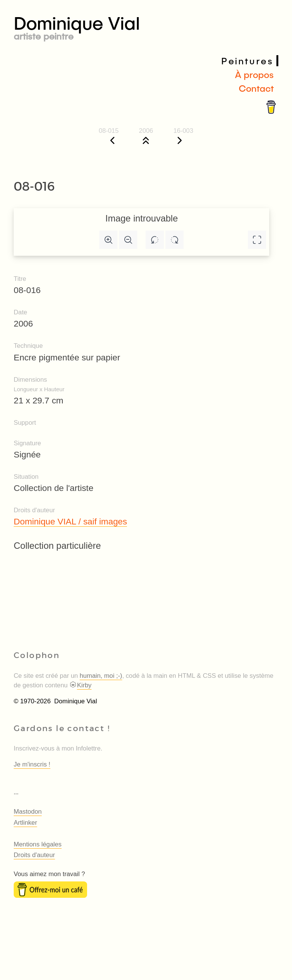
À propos (254, 74)
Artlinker (25, 823)
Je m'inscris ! (32, 764)
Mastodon (28, 812)
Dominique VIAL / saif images (70, 521)
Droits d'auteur (34, 855)
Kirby (80, 685)
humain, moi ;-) (101, 676)
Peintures (247, 61)
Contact (256, 88)
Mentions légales (38, 844)
